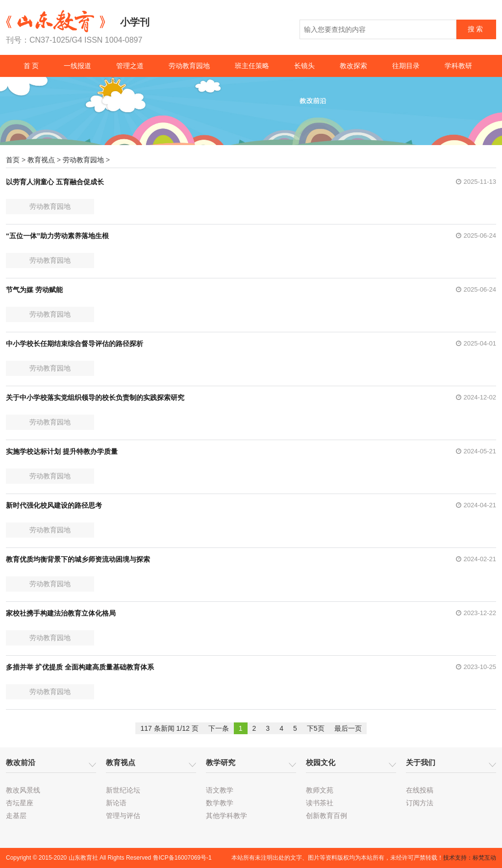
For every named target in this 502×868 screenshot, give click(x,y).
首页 (13, 160)
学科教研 (458, 66)
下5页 (316, 728)
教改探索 (353, 66)
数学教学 (220, 803)
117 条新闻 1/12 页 (169, 728)
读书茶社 (320, 803)
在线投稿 (420, 790)
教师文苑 (320, 790)
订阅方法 (420, 803)
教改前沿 (21, 762)
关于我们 (421, 762)
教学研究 (221, 762)
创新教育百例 (326, 816)
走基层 (16, 816)
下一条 (219, 728)
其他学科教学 (226, 816)
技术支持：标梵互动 (470, 858)
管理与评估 (123, 816)
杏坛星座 (20, 803)
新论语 (116, 803)
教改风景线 (23, 790)
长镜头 (304, 66)
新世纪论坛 (123, 790)
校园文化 (321, 762)
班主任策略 (252, 66)
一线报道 (77, 66)
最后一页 (348, 728)
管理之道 (130, 66)
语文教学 (220, 790)
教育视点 (41, 160)
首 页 (31, 66)
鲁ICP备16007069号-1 (182, 858)
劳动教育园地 (189, 66)
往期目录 (406, 66)
